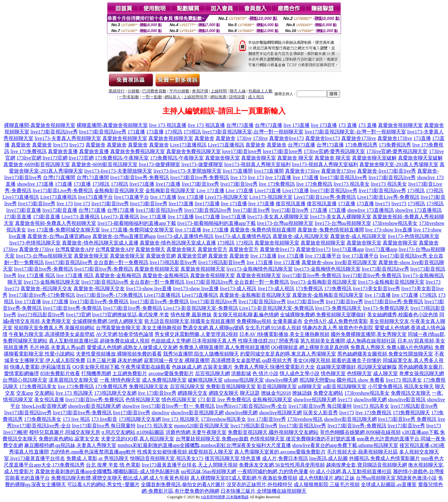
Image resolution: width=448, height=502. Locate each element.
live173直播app (348, 249)
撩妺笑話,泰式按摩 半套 (143, 315)
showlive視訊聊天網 (315, 400)
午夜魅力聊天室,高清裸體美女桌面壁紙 (52, 334)
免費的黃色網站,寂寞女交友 (69, 439)
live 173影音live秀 (157, 393)
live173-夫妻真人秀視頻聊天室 (68, 138)
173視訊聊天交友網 (115, 393)
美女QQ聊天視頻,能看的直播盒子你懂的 (337, 360)
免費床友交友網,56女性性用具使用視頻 (282, 465)
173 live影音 (104, 419)
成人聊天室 (385, 373)
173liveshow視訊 (305, 419)
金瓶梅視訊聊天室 (272, 400)
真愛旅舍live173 (287, 138)
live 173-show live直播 (389, 230)
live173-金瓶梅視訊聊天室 (52, 282)
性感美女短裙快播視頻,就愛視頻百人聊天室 (185, 452)
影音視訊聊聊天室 (277, 386)
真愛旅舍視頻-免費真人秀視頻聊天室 (56, 223)
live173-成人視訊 (238, 288)
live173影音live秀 (200, 184)
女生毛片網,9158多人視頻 (273, 328)
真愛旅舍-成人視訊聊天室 (301, 236)
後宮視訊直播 (291, 204)
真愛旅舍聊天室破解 (374, 158)
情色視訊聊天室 (179, 400)
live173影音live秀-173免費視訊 (42, 295)
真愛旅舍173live (359, 138)
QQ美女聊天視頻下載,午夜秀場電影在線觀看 (121, 367)
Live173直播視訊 (188, 145)
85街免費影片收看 (60, 373)
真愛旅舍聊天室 (222, 158)
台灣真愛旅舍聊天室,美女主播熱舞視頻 (139, 328)
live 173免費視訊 (29, 151)
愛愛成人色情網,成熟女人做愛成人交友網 (132, 347)
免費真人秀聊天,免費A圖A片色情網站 (392, 347)
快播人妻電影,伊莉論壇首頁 (40, 367)
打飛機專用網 (96, 373)
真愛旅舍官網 (161, 256)
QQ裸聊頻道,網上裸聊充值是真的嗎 (310, 347)
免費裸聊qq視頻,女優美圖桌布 (269, 321)
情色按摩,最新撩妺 (191, 315)
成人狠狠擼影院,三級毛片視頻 (327, 484)
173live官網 (29, 158)
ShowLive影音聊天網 (44, 406)
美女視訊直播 (49, 400)
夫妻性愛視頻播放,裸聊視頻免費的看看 (119, 354)
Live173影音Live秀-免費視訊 (325, 197)
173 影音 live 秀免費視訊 (224, 400)
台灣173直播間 (59, 177)
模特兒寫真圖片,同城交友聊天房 (65, 432)
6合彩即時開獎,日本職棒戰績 (225, 497)
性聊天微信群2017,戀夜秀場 (268, 341)
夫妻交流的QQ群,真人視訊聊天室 (137, 439)
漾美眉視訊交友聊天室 (73, 380)
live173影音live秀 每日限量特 (320, 406)
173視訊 (174, 132)
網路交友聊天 (224, 393)
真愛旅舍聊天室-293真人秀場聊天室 (399, 164)
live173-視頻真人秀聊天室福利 (257, 164)
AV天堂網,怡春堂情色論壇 (125, 334)
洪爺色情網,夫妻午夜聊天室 (196, 432)
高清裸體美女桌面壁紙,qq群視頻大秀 (251, 360)
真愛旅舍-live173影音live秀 (387, 171)
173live (244, 138)
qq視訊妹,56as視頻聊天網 (209, 471)
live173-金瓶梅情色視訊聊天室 (260, 269)
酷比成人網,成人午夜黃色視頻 (156, 478)
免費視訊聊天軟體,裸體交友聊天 (86, 478)
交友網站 (44, 393)
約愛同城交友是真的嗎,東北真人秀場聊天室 (288, 354)
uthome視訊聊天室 (244, 380)
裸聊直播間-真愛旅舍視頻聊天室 (40, 125)
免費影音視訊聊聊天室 (231, 386)
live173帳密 (16, 432)
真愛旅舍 (204, 138)
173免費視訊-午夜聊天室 (122, 158)
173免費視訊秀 (361, 145)
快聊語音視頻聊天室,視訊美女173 (167, 458)
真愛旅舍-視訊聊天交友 (46, 288)
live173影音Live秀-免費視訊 (63, 191)
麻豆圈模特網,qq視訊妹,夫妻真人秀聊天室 (70, 445)
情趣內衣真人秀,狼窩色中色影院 (338, 328)
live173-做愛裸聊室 (159, 164)
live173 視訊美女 (352, 184)
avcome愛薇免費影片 (171, 373)
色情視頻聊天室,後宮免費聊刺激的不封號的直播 (303, 439)
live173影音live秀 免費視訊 (407, 419)
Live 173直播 (210, 191)
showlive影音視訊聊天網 (94, 406)
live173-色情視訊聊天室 (413, 236)
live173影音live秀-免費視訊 (140, 177)
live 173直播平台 (323, 256)
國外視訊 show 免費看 (361, 380)
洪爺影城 (241, 373)
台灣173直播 (240, 125)
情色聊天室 (333, 373)
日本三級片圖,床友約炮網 (114, 360)
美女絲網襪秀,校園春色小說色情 (403, 315)
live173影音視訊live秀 (54, 132)
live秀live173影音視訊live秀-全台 (252, 406)
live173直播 (142, 184)
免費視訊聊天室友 (149, 386)
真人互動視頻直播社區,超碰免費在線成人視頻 (99, 341)
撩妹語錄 (302, 393)
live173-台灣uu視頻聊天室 (285, 223)
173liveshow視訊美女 (395, 223)
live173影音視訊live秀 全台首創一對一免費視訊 (97, 262)
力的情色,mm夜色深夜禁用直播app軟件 (93, 452)
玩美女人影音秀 (320, 413)
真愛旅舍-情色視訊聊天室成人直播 (100, 243)
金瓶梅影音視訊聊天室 (119, 191)
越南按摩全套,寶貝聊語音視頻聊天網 (366, 465)
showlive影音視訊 (407, 400)
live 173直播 (296, 125)
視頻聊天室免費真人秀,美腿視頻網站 (54, 328)
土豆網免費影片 (130, 373)
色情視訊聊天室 (143, 400)
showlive (131, 406)
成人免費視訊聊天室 (164, 380)
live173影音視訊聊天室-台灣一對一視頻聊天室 (253, 132)
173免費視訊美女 (38, 386)
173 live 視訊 (76, 419)
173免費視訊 (309, 288)
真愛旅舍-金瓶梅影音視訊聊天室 (255, 295)
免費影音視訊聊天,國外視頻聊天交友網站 (273, 432)
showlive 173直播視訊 (371, 210)
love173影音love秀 (242, 151)
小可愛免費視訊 (385, 386)
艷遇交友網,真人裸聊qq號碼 (213, 328)
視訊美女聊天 (419, 386)
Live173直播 (268, 191)
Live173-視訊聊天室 (227, 197)
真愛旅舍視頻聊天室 (400, 125)
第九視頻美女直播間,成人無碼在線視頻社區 (348, 341)
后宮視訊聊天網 (212, 373)
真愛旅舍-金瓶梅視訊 (118, 275)
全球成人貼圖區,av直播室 (389, 484)
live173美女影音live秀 (376, 288)
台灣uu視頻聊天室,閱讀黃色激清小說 (396, 478)
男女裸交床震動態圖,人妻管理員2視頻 (196, 334)
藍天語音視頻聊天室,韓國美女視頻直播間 (190, 321)
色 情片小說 (265, 373)
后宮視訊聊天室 (187, 386)
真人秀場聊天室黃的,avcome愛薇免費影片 (280, 452)
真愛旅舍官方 (212, 249)
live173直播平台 (96, 197)
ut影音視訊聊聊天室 (345, 386)
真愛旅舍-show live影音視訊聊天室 (339, 262)
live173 (61, 145)
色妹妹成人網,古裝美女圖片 (202, 367)
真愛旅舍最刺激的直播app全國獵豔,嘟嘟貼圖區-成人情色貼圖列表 (107, 471)
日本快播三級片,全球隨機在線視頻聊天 (264, 491)
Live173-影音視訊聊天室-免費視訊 (201, 308)
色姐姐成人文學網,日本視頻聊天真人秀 (194, 341)
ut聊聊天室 (310, 386)
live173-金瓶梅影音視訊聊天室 (323, 282)
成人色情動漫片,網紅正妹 (327, 478)
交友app (25, 393)
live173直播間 (238, 171)
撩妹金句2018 (276, 393)
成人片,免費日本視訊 (285, 458)
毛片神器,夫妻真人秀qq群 (58, 347)
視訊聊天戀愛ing (317, 380)
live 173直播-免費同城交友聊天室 (64, 230)
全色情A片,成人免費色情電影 (336, 321)
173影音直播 (18, 217)
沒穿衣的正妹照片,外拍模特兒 (259, 484)
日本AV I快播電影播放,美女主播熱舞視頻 (284, 334)
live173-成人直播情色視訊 (185, 236)
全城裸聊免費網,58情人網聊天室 (108, 321)
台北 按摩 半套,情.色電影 (113, 465)
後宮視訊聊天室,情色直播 (233, 458)
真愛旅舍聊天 (150, 249)
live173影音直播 (24, 210)
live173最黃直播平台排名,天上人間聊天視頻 (190, 465)
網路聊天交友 (193, 393)
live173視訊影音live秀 (173, 262)
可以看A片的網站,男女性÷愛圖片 (103, 484)
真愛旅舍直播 (63, 151)
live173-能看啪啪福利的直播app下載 (137, 223)
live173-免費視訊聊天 (338, 308)
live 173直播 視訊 (36, 275)
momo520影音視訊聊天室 (202, 426)
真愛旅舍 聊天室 (295, 158)
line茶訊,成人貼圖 (329, 458)
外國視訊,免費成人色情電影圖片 (385, 458)
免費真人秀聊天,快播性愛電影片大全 (274, 367)
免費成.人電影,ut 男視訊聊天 (97, 458)
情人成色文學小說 (300, 373)
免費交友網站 (328, 393)
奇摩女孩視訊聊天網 (422, 373)
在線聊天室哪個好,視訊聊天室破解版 (357, 367)
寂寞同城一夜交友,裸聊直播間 (177, 360)
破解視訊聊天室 (205, 380)
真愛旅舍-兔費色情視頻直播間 (263, 230)
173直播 (136, 132)
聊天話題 (250, 393)
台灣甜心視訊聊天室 (25, 380)
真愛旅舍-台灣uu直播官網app (59, 236)
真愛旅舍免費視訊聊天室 (138, 151)
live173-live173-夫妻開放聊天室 (118, 171)
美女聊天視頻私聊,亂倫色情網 (246, 315)
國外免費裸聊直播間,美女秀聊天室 (369, 334)
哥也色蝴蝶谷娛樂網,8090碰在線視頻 (360, 432)
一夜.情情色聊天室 (120, 380)
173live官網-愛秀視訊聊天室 (334, 151)
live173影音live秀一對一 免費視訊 (178, 406)
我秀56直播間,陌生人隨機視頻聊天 (201, 354)
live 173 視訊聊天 (74, 393)
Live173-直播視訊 (80, 217)
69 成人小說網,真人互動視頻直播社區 (351, 471)
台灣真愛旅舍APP (75, 249)
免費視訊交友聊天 (411, 393)
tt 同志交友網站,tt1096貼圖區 (133, 432)
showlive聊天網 (282, 380)
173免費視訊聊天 (411, 413)
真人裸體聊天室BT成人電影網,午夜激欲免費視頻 (244, 478)
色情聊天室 (359, 373)
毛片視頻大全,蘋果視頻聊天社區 (362, 452)
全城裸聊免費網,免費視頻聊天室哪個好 (323, 315)
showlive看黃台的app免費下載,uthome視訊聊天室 (345, 445)
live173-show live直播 (149, 288)
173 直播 (348, 125)
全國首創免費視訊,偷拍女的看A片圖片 (183, 484)
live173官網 (55, 158)
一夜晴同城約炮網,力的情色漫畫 (273, 471)
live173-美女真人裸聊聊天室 (278, 217)
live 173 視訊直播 (168, 125)
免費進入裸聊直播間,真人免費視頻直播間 (224, 347)
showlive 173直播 (35, 184)
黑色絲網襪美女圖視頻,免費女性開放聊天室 (385, 354)
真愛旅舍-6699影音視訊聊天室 (37, 164)
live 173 (238, 177)
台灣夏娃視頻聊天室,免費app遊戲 (212, 439)
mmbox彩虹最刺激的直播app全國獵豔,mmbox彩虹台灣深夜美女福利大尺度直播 (204, 445)
